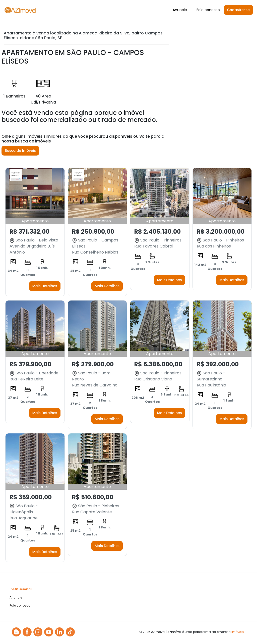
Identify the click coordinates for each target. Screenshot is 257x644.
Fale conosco (208, 10)
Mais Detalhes (45, 286)
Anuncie (180, 10)
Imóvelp (238, 632)
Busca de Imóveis (20, 151)
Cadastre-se (238, 10)
